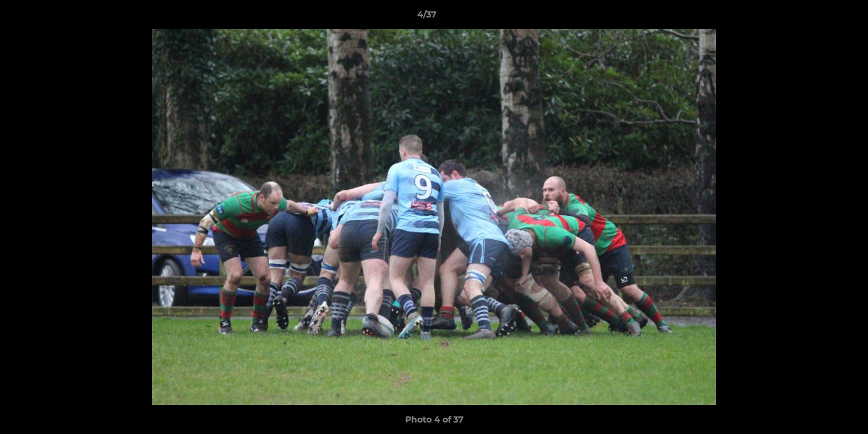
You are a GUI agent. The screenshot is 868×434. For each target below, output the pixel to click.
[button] (817, 17)
